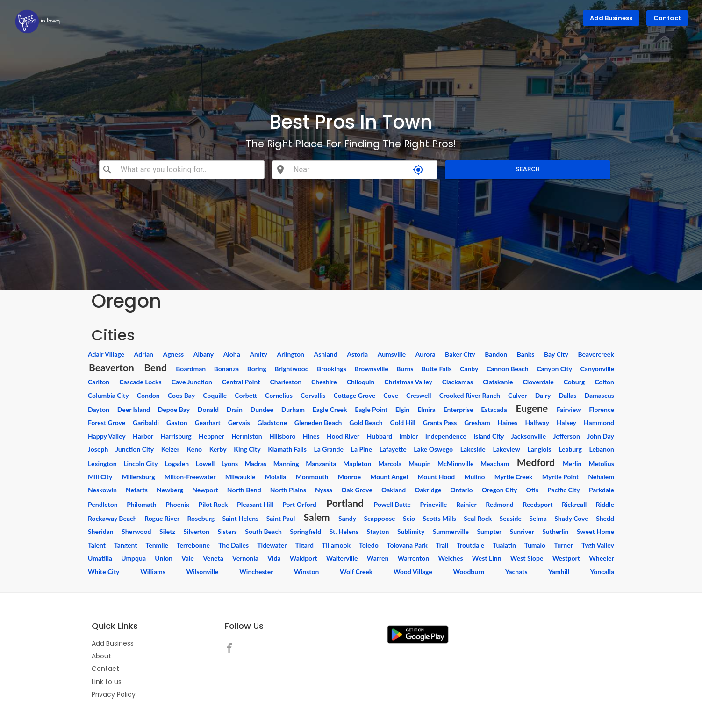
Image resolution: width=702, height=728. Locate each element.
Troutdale (470, 545)
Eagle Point (371, 409)
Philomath (141, 504)
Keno (195, 449)
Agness (173, 354)
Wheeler (602, 558)
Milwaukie (240, 477)
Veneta (213, 558)
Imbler (408, 436)
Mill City (100, 477)
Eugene (532, 408)
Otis (532, 490)
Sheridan (101, 531)
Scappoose (379, 518)
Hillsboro (282, 436)
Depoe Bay (174, 409)
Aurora (426, 354)
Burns (405, 369)
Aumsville (392, 354)
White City (104, 572)
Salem (317, 517)
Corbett (246, 395)
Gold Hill (403, 422)
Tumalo (535, 545)
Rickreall (574, 504)
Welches (450, 558)
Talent (97, 545)
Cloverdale (538, 382)
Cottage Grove (355, 395)
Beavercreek (596, 354)
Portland (345, 503)
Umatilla (100, 558)
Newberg (170, 490)
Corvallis (313, 395)
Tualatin (504, 545)
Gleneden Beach (318, 422)
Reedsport (537, 504)
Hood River (343, 436)
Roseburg (201, 518)
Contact (667, 18)
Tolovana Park (407, 545)
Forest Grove (107, 422)
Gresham (477, 422)
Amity (258, 354)
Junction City (135, 449)
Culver (517, 395)
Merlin (572, 464)
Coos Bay (181, 395)
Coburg (574, 382)
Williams (153, 572)
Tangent (126, 545)
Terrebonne (193, 545)
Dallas (568, 395)
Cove (391, 395)
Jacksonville (529, 436)
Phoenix (177, 504)
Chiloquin (361, 382)
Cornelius (279, 395)
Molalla (276, 477)
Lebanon (602, 449)
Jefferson (567, 436)
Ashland (325, 354)
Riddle (605, 504)
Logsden (177, 464)
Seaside (511, 518)
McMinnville (455, 464)
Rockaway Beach (112, 518)
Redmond (500, 504)
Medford (536, 462)
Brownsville (371, 369)
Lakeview (506, 449)
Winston (306, 572)
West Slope (527, 558)
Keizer (170, 449)
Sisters (227, 531)
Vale (188, 558)
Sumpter (489, 531)
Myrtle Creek (514, 477)
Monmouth (312, 477)
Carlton (99, 382)
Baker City (460, 354)
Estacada (494, 409)
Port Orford (299, 504)
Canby (469, 369)
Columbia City (108, 395)
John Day (601, 436)
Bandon (496, 354)
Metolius (601, 464)
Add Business (611, 18)
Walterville (342, 558)
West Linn (487, 558)
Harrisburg (176, 436)
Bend (155, 367)
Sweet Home (595, 531)
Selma (538, 518)
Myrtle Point (560, 477)
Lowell (205, 464)
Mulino (474, 477)
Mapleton (357, 464)
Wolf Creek (356, 572)
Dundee (262, 409)
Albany (204, 354)
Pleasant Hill (255, 504)
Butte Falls (437, 369)
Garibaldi (146, 422)
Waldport (304, 558)
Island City (489, 436)
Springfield (305, 531)
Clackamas (458, 382)
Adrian (144, 354)
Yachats (516, 572)
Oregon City (500, 490)
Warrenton (414, 558)
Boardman (191, 369)
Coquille (215, 395)
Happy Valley (107, 436)
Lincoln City (141, 464)
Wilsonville (203, 572)
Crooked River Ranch (470, 395)
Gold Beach (366, 422)
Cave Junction (192, 382)
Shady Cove (571, 518)
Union (164, 558)
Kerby (218, 449)
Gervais (239, 422)
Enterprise (458, 409)
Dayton (99, 409)
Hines (311, 436)
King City (247, 449)
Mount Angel (389, 477)
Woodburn (469, 572)
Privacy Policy (114, 694)
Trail (442, 545)
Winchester (256, 572)
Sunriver (522, 531)
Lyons (230, 464)
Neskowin (102, 490)
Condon (148, 395)
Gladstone (272, 422)
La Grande (329, 449)
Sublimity (411, 531)
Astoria (357, 354)
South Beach (263, 531)
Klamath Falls (287, 449)
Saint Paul (281, 518)
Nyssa (324, 490)
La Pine (362, 449)
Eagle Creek (330, 409)
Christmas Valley (408, 382)
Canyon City (554, 369)
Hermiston (247, 436)
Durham (293, 409)
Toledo (369, 545)
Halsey (566, 422)
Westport (566, 558)
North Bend (244, 490)
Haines (508, 422)
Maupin (419, 464)
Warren (378, 558)
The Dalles (233, 545)
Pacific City (564, 490)
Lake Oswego (433, 449)
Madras (256, 464)
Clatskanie (498, 382)
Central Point (241, 382)
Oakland (394, 490)
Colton (604, 382)
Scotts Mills (439, 518)
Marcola (390, 464)
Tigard (304, 545)
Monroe (350, 477)
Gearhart (208, 422)
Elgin (402, 409)
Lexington (102, 464)
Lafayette (393, 449)
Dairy (543, 395)
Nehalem (601, 477)
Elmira (426, 409)
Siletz (167, 531)
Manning (286, 464)
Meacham (495, 464)
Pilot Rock (213, 504)
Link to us (107, 682)
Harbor (143, 436)
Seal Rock (478, 518)
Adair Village (106, 354)
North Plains (288, 490)
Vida (274, 558)
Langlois (539, 449)
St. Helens (344, 531)
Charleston (286, 382)
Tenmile (157, 545)
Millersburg (139, 477)
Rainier (466, 504)
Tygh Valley (598, 545)
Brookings (332, 369)
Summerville (451, 531)
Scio (409, 518)
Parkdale (602, 490)
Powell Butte (392, 504)
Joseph (98, 449)
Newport (205, 490)
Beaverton (111, 367)
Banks (526, 354)
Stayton (378, 531)
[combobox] (189, 170)
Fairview (569, 409)
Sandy (347, 518)
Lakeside (473, 449)
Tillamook (336, 545)
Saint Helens (241, 518)
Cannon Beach (508, 369)
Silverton (196, 531)
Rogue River (162, 518)
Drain (235, 409)
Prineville (434, 504)
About (101, 656)
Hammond (599, 422)
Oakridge (428, 490)
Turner (563, 545)
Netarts (137, 490)
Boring (257, 369)
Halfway (537, 422)
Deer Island (134, 409)
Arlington (291, 354)
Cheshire (324, 382)
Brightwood (291, 369)
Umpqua (133, 558)
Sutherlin (555, 531)
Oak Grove (357, 490)
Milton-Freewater (190, 477)
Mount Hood (436, 477)
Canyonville (597, 369)
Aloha (232, 354)
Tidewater (272, 545)
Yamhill (559, 572)
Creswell (419, 395)
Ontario (462, 490)
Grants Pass (440, 422)
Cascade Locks (140, 382)
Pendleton (103, 504)
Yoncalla (602, 572)
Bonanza (227, 369)
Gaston (177, 422)
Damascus (599, 395)
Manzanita (321, 464)
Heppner (211, 436)
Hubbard (380, 436)
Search (528, 170)
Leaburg (570, 449)
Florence (602, 409)
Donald (208, 409)
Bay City (556, 354)
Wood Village (413, 572)
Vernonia (245, 558)
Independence (446, 436)
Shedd (605, 518)
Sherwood (136, 531)
